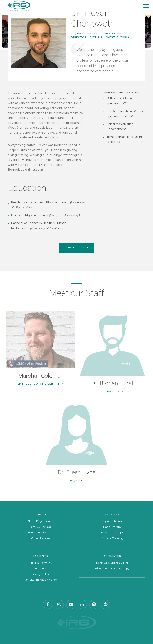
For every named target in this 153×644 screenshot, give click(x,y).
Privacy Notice (41, 574)
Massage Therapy (112, 533)
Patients (41, 556)
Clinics (41, 514)
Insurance (41, 569)
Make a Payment (41, 563)
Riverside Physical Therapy (112, 569)
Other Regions (41, 538)
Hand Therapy (112, 527)
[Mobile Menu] (146, 6)
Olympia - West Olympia (110, 37)
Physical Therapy (112, 521)
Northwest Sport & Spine (112, 563)
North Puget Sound (41, 521)
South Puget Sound (41, 533)
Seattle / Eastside (41, 527)
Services (112, 514)
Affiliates (112, 556)
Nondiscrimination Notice (41, 580)
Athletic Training (112, 538)
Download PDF (77, 247)
